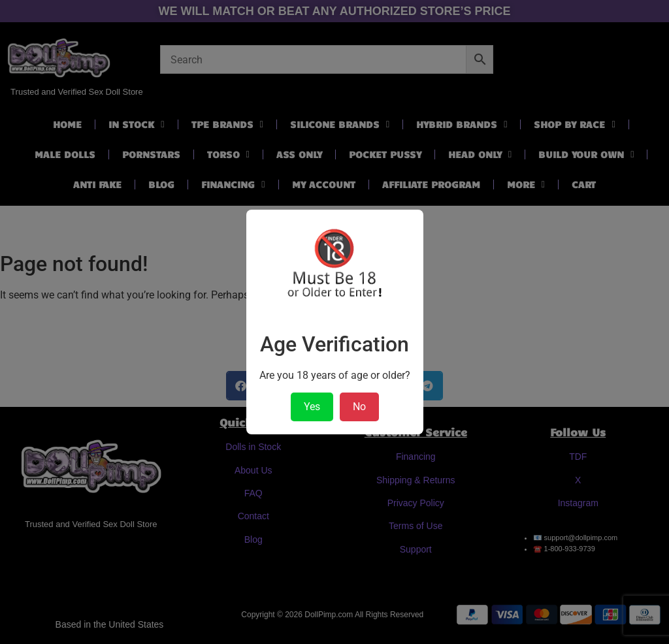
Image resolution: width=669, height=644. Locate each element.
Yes (312, 407)
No (359, 407)
